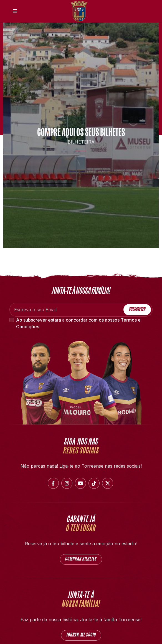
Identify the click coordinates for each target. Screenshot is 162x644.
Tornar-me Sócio (81, 635)
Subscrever (137, 309)
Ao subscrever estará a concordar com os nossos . (78, 323)
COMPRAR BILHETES (81, 559)
